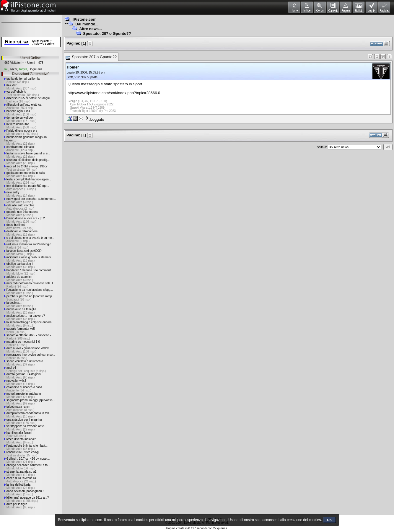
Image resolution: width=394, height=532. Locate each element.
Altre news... (91, 29)
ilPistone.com (84, 19)
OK (329, 520)
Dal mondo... (87, 24)
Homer (73, 67)
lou (6, 69)
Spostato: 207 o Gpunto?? (107, 34)
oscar (14, 69)
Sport (137, 84)
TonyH (23, 69)
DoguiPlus (35, 69)
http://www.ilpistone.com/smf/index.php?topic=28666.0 (114, 93)
